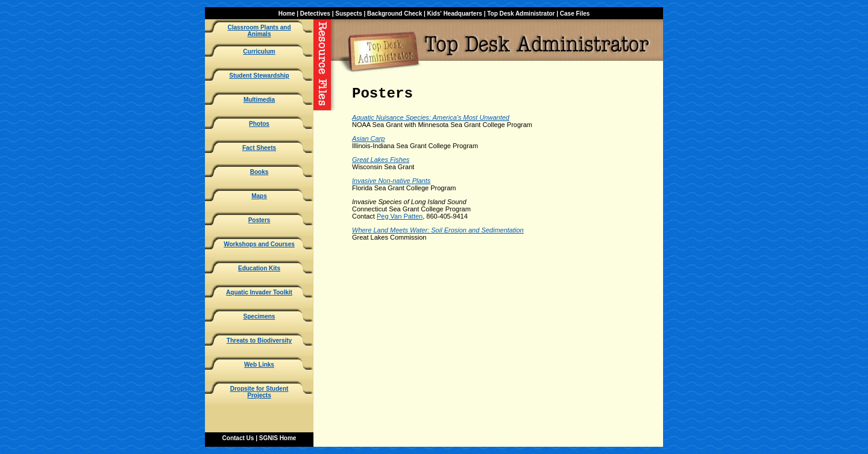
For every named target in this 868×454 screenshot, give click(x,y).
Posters (259, 220)
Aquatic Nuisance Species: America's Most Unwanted (431, 117)
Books (259, 172)
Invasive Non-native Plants (391, 181)
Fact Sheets (259, 148)
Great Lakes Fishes (381, 160)
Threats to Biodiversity (259, 340)
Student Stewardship (259, 76)
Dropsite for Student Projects (259, 392)
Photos (259, 124)
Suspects (348, 14)
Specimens (259, 316)
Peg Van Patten (400, 216)
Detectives (315, 14)
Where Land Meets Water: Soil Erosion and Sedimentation (438, 230)
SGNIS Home (278, 438)
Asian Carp (368, 138)
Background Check (395, 14)
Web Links (259, 365)
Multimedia (259, 100)
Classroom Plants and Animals (259, 31)
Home (287, 14)
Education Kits (259, 268)
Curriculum (259, 51)
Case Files (575, 14)
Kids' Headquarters (455, 14)
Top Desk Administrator (521, 14)
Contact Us (238, 438)
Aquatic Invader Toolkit (259, 292)
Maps (259, 196)
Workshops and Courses (259, 244)
